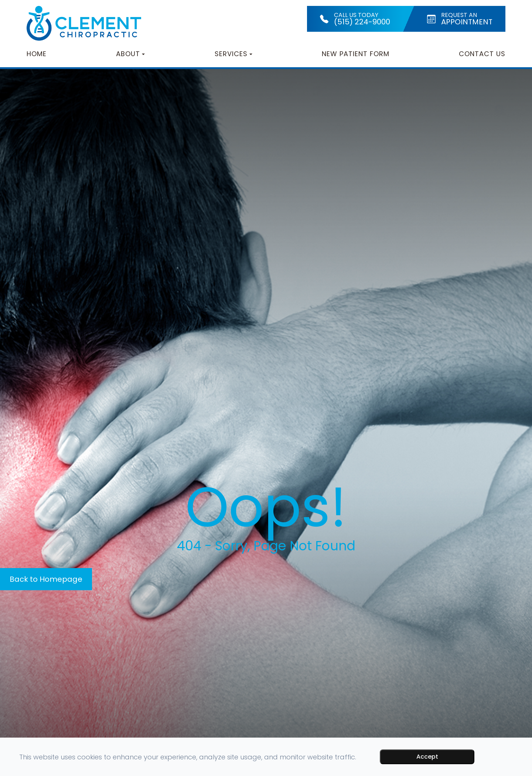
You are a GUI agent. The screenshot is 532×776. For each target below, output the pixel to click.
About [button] (130, 54)
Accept (427, 757)
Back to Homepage (46, 579)
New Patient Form (356, 54)
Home (37, 54)
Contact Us (482, 54)
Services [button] (233, 54)
